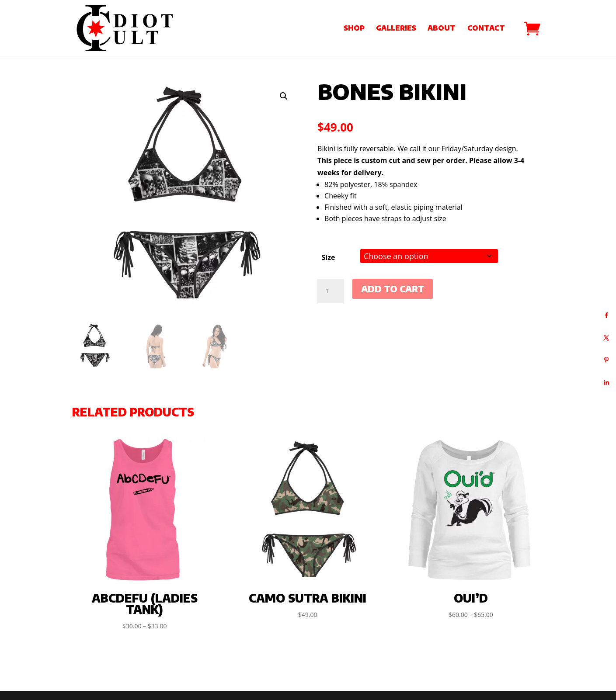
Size (329, 257)
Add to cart (393, 289)
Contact (486, 29)
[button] (284, 96)
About (442, 29)
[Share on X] (606, 338)
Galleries (396, 29)
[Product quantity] (331, 291)
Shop (354, 29)
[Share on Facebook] (606, 315)
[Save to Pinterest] (606, 360)
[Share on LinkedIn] (606, 382)
